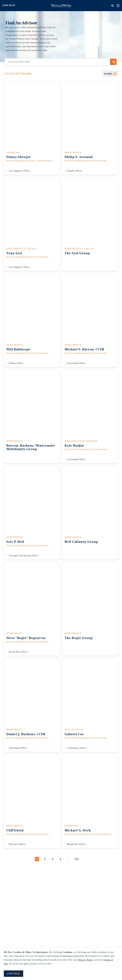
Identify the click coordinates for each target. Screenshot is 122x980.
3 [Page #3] (53, 859)
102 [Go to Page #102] (77, 859)
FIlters (108, 74)
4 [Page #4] (60, 859)
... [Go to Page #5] (68, 859)
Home (61, 6)
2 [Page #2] (45, 859)
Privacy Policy (85, 960)
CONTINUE (14, 974)
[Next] (85, 859)
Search (113, 62)
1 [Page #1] (37, 859)
